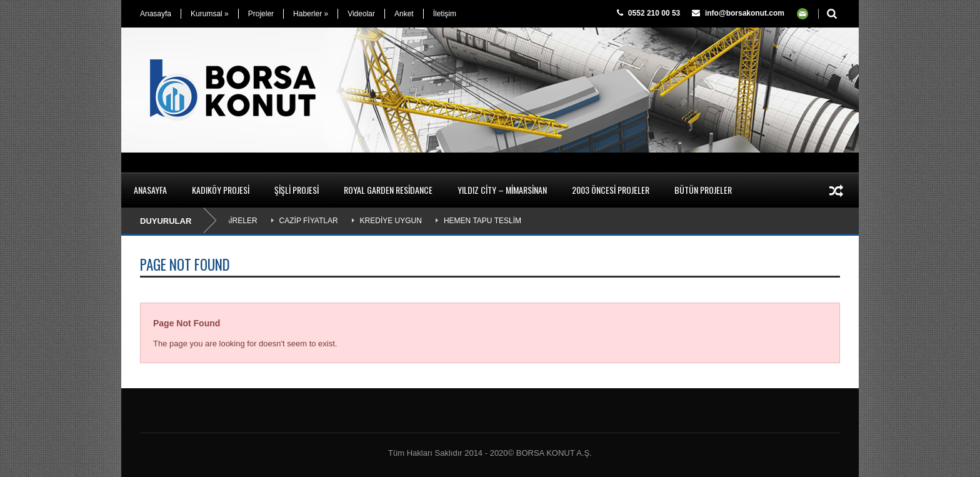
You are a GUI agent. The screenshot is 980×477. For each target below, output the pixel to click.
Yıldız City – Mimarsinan (502, 190)
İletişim (445, 14)
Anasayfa (156, 14)
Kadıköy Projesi (221, 190)
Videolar (361, 14)
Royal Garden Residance (388, 190)
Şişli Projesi (297, 190)
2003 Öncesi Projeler (611, 190)
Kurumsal (210, 14)
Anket (404, 14)
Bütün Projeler (703, 190)
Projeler (261, 14)
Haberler (311, 14)
